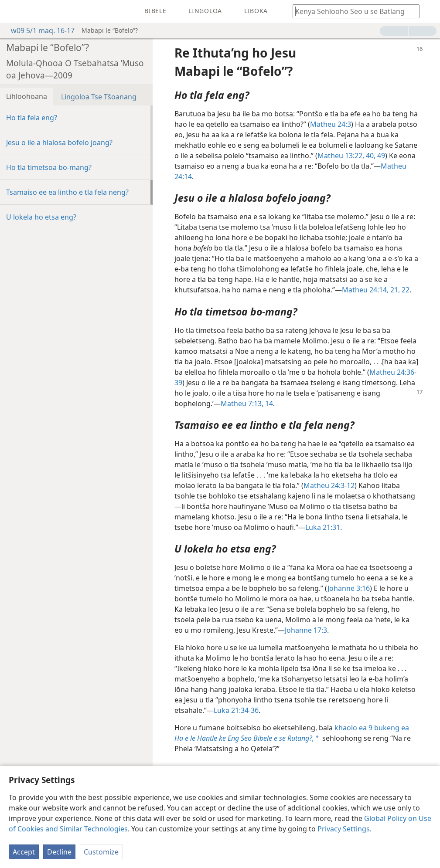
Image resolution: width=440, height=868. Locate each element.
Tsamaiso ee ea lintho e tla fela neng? (67, 192)
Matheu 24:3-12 (329, 485)
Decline (59, 852)
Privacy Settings (344, 829)
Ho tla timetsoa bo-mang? (49, 167)
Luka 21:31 (323, 527)
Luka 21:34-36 (236, 710)
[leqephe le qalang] (13, 11)
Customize (101, 852)
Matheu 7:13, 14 (247, 403)
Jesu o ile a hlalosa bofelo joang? (59, 142)
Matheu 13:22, (341, 156)
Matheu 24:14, (365, 290)
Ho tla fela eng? (32, 118)
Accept (24, 852)
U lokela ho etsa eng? (41, 217)
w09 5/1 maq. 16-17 (38, 31)
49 (380, 156)
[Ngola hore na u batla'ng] (352, 11)
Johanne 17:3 (306, 630)
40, (370, 156)
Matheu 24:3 (331, 124)
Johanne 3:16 (349, 588)
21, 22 (399, 290)
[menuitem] (13, 11)
